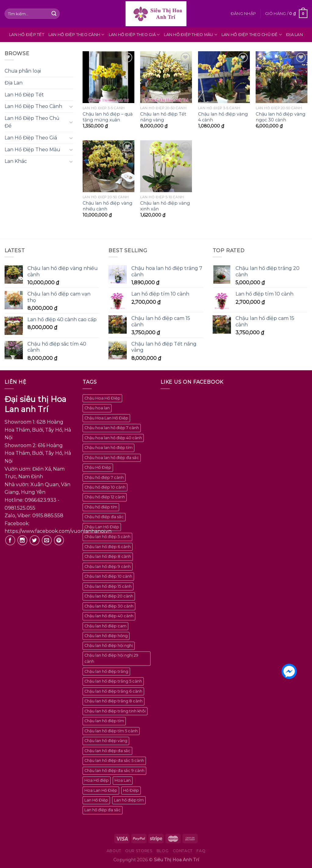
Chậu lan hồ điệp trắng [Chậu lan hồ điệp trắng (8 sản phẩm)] (106, 671)
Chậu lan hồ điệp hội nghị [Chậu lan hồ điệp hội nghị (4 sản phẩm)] (109, 646)
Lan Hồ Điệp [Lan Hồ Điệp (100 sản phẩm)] (96, 800)
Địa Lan (294, 35)
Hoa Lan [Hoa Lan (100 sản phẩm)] (123, 780)
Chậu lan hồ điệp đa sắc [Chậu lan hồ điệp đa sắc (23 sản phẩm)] (107, 751)
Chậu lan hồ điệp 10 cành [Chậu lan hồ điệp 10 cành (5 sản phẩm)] (108, 576)
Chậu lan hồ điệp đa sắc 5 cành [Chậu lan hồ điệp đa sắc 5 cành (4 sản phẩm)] (114, 760)
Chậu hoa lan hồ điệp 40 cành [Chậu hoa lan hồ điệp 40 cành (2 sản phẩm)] (113, 438)
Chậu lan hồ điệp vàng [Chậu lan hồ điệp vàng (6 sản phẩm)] (106, 741)
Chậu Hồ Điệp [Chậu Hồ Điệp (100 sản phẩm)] (98, 467)
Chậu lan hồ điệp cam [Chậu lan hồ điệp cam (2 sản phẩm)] (105, 626)
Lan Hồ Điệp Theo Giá (134, 35)
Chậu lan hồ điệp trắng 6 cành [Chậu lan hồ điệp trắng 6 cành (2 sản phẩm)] (113, 691)
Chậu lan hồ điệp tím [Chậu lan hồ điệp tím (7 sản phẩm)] (104, 721)
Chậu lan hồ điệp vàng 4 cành (223, 117)
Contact (183, 851)
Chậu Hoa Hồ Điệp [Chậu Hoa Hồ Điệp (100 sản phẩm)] (102, 398)
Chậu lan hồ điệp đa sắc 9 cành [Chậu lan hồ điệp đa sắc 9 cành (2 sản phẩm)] (114, 771)
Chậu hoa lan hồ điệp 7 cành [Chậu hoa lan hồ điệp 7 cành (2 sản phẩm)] (112, 428)
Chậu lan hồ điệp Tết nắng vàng (163, 117)
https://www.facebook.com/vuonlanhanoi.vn (58, 531)
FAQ (201, 851)
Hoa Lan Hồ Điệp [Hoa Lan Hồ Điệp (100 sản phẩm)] (101, 790)
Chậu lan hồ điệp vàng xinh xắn (165, 206)
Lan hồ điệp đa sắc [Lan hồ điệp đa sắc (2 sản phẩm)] (103, 810)
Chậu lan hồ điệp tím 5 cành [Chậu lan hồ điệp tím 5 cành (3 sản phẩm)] (111, 731)
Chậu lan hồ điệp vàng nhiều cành (107, 206)
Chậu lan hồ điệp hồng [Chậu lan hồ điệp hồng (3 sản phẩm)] (106, 636)
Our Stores (139, 851)
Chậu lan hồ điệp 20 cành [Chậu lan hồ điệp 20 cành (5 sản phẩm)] (109, 596)
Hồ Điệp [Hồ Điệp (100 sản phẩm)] (131, 790)
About (114, 851)
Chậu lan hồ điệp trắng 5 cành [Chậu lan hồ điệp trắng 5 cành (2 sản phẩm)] (113, 681)
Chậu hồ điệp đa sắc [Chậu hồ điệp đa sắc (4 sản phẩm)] (104, 517)
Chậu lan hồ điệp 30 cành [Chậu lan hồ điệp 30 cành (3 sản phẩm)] (109, 606)
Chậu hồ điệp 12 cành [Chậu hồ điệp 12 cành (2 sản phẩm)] (105, 497)
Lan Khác (16, 161)
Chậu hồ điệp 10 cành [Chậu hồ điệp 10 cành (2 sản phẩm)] (105, 487)
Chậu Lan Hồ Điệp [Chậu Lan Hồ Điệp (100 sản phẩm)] (102, 527)
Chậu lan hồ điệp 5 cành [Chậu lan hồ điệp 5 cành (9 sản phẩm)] (107, 537)
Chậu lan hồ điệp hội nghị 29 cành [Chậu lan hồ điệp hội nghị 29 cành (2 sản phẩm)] (111, 658)
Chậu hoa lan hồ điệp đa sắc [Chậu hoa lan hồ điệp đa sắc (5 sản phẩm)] (112, 458)
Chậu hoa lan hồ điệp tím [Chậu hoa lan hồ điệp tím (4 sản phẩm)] (108, 448)
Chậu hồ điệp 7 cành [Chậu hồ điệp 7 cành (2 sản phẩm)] (104, 477)
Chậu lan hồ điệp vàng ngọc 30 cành (280, 117)
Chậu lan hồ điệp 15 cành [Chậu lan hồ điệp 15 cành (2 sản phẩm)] (108, 586)
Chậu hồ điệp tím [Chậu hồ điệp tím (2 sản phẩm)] (101, 507)
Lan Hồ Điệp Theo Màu (191, 35)
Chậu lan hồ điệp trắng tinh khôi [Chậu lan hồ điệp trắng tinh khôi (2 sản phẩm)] (115, 711)
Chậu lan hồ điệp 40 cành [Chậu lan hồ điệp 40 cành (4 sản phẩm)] (109, 616)
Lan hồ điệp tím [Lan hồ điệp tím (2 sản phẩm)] (129, 800)
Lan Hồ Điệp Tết (27, 35)
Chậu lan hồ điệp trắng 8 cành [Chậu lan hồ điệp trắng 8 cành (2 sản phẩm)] (113, 701)
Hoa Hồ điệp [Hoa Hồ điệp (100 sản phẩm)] (97, 780)
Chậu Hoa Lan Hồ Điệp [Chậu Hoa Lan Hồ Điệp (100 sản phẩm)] (106, 418)
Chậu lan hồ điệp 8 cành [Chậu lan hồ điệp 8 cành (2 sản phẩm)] (108, 556)
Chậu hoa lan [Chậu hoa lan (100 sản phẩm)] (97, 408)
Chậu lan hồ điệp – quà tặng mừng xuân (108, 117)
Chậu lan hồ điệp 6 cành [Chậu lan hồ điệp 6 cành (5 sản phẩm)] (108, 547)
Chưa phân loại (23, 71)
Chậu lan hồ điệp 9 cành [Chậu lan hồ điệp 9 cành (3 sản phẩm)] (108, 567)
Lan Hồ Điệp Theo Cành (76, 35)
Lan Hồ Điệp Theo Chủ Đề (252, 35)
